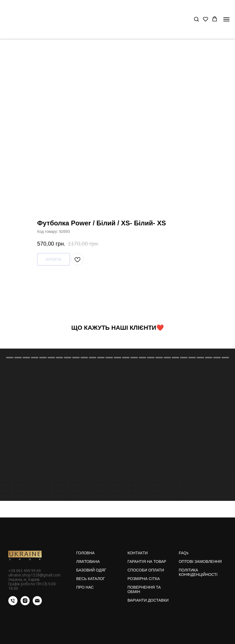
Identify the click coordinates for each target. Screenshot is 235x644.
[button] (196, 19)
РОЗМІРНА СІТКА (144, 579)
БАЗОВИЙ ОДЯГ (91, 570)
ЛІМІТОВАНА (88, 561)
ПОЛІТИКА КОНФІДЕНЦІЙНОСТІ (198, 572)
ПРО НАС (85, 587)
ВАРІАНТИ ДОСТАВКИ (148, 600)
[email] (37, 604)
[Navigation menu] (226, 19)
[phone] (13, 604)
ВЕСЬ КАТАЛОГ (91, 579)
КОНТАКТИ (138, 553)
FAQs (184, 553)
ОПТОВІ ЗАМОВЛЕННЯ (200, 561)
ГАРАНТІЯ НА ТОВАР (147, 561)
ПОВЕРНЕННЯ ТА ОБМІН (144, 589)
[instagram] (25, 604)
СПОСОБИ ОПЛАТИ (146, 570)
